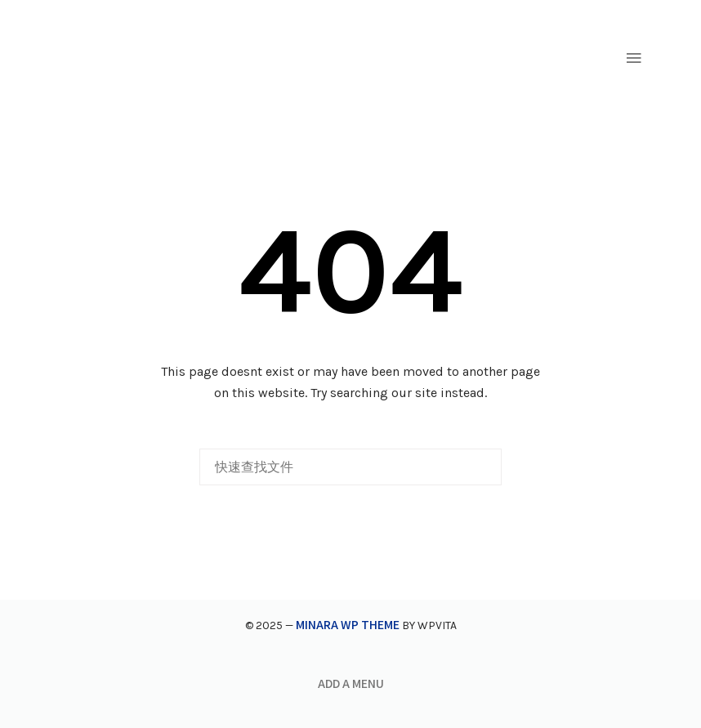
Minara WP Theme (348, 624)
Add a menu (351, 683)
